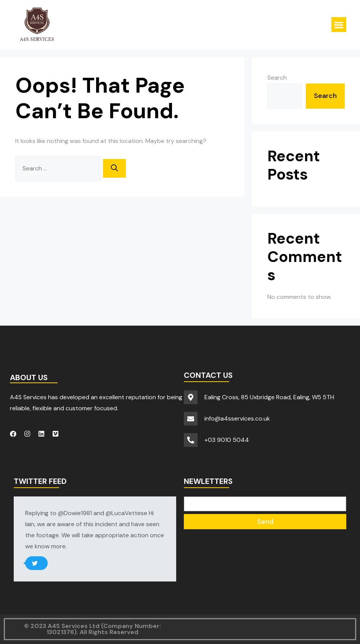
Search (277, 78)
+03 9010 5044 (227, 440)
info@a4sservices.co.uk (237, 418)
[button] (339, 25)
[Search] (114, 168)
